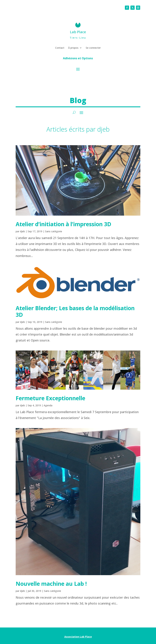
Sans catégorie (54, 231)
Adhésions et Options (78, 59)
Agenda (48, 405)
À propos (73, 48)
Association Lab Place (78, 637)
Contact (60, 48)
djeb (22, 231)
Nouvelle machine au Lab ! (51, 584)
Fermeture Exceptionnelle (50, 398)
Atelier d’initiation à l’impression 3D (63, 224)
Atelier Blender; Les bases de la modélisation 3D (75, 311)
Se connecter (93, 48)
